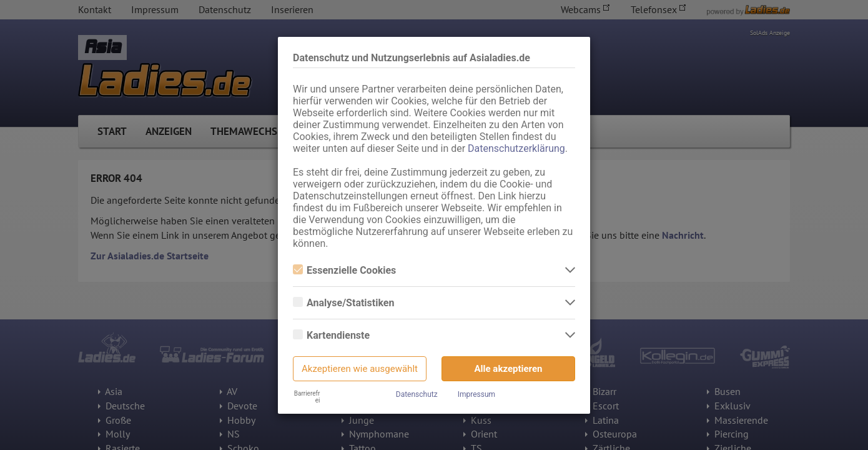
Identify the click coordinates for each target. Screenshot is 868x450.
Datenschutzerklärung (516, 148)
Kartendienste (331, 335)
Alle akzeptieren (509, 369)
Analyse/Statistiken (343, 303)
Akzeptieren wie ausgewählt (360, 369)
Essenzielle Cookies (344, 270)
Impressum (476, 394)
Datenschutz (417, 394)
